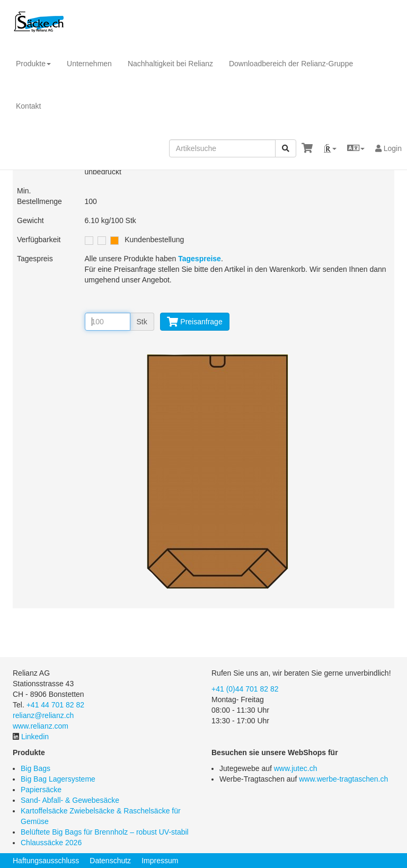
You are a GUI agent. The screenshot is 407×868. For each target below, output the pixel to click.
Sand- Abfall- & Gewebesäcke (70, 800)
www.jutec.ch (296, 768)
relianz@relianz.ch (43, 715)
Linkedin (35, 737)
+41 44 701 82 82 (55, 705)
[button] (330, 148)
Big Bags (36, 768)
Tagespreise (200, 259)
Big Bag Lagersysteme (58, 779)
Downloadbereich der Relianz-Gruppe (291, 64)
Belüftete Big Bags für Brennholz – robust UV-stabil (105, 832)
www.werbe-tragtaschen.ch (343, 779)
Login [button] (388, 148)
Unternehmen (89, 64)
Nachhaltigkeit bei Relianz (170, 64)
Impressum (160, 861)
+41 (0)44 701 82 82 (245, 689)
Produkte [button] (33, 64)
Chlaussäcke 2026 (51, 843)
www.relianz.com (41, 726)
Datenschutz (110, 861)
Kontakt (28, 106)
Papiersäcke (41, 790)
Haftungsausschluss (46, 861)
